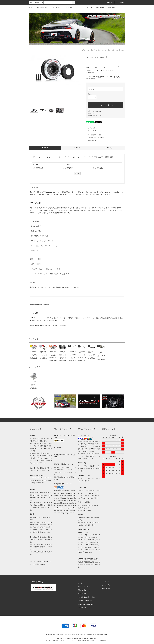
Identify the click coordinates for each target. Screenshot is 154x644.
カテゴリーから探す (41, 8)
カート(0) (120, 3)
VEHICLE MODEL (94, 58)
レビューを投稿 (91, 130)
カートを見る (106, 585)
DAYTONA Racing (68, 8)
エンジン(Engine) (103, 56)
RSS (79, 608)
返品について (91, 113)
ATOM (84, 608)
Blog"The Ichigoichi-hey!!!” (86, 604)
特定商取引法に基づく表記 (95, 115)
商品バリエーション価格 (94, 111)
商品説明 (45, 148)
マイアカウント (107, 582)
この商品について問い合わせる (95, 138)
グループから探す (54, 8)
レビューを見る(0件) (92, 128)
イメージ (77, 148)
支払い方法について (84, 587)
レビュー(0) (109, 148)
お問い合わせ (110, 8)
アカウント (109, 3)
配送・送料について (84, 590)
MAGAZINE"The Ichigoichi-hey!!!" (94, 8)
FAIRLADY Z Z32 (94, 56)
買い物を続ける (91, 140)
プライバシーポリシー (85, 601)
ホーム (31, 8)
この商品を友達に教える (93, 135)
